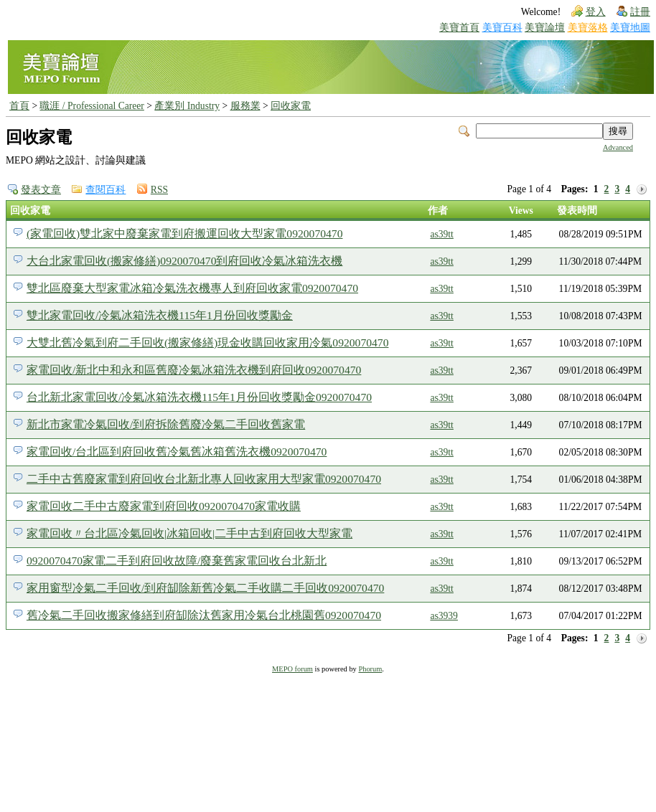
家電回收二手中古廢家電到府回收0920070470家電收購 (164, 506)
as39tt (441, 234)
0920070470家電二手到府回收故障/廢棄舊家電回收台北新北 (177, 561)
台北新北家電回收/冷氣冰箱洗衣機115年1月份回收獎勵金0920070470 (199, 397)
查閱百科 (106, 190)
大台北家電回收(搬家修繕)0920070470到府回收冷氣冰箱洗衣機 (185, 261)
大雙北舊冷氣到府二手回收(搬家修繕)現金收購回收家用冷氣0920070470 (208, 343)
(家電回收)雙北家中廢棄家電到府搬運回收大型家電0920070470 (185, 233)
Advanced (618, 147)
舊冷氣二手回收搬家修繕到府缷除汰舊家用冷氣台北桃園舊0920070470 (204, 615)
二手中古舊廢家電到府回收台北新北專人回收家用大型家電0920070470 (204, 479)
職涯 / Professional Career (92, 106)
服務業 (245, 106)
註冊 (640, 12)
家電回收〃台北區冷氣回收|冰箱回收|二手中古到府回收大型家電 (189, 533)
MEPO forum (292, 669)
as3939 (444, 616)
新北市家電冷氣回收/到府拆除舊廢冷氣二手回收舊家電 (166, 424)
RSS (159, 190)
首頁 (19, 106)
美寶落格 (588, 28)
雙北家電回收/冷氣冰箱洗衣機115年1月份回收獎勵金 (160, 315)
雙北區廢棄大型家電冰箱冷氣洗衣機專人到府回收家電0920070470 (192, 288)
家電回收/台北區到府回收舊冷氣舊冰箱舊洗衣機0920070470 (177, 452)
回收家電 (291, 106)
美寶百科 (502, 28)
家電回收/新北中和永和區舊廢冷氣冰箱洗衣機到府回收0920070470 (194, 370)
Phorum (370, 669)
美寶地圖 (630, 28)
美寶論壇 (545, 28)
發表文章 (41, 190)
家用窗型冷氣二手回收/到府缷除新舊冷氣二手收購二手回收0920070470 (205, 588)
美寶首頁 (459, 28)
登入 (596, 12)
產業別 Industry (187, 106)
